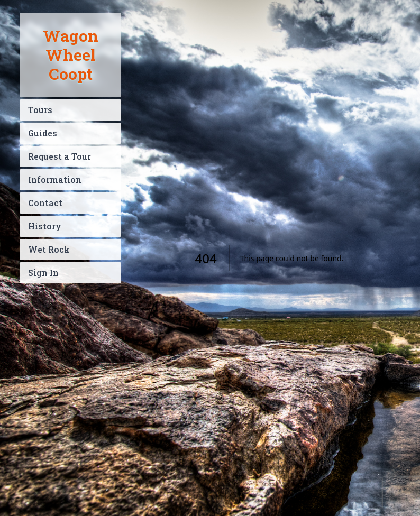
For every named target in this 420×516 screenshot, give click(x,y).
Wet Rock (49, 249)
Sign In (43, 273)
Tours (40, 110)
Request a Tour (60, 156)
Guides (43, 133)
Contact (45, 203)
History (45, 226)
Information (55, 179)
